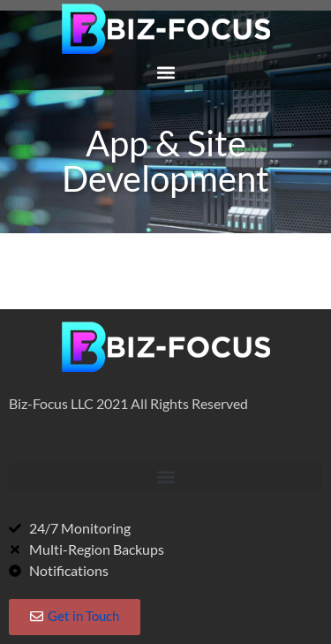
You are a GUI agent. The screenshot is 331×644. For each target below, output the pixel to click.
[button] (165, 72)
